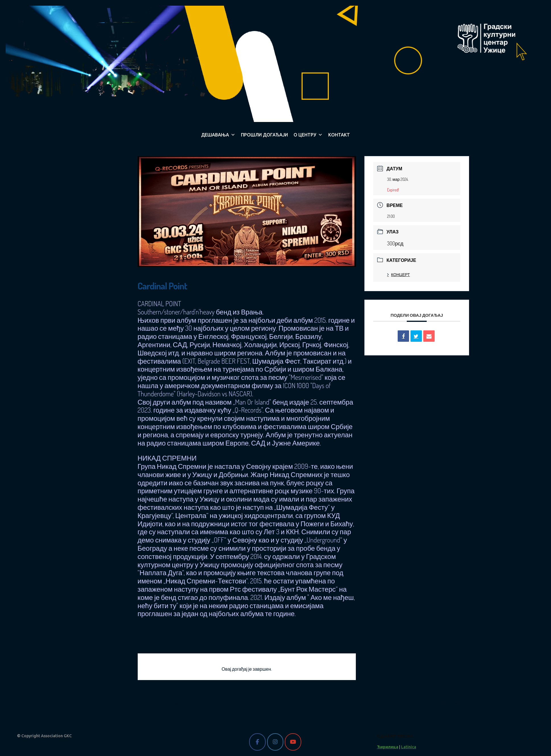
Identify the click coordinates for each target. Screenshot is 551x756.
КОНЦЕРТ (399, 275)
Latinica (409, 747)
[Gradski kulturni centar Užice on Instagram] (275, 742)
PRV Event (163, 703)
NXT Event (456, 703)
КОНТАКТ (339, 135)
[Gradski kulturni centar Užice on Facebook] (257, 742)
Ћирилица (388, 747)
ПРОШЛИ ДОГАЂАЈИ (264, 135)
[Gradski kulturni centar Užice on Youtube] (293, 742)
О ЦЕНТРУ (308, 135)
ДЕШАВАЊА (218, 135)
